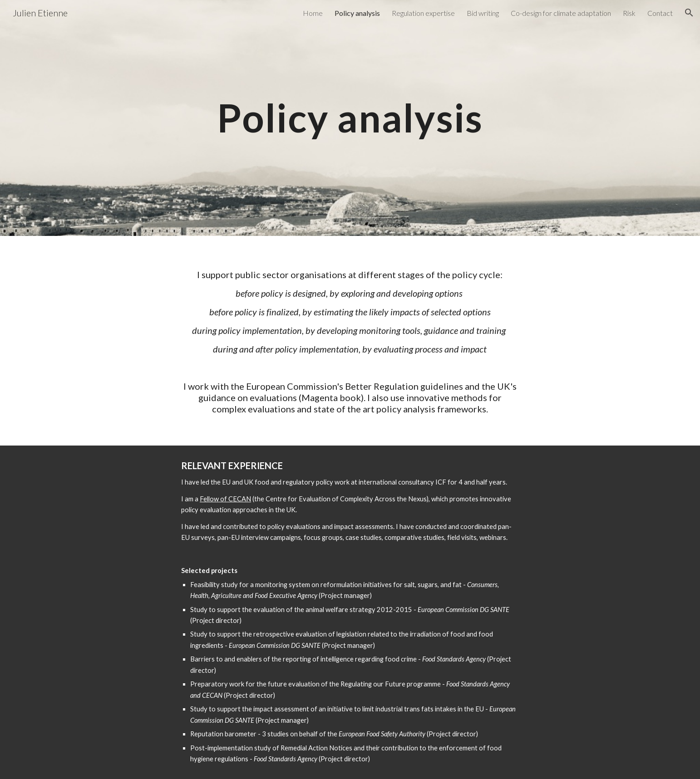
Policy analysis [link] (357, 13)
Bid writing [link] (483, 13)
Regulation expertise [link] (423, 13)
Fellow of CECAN (225, 499)
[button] (689, 13)
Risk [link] (629, 13)
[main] (350, 118)
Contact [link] (660, 13)
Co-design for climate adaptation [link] (561, 13)
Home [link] (313, 13)
